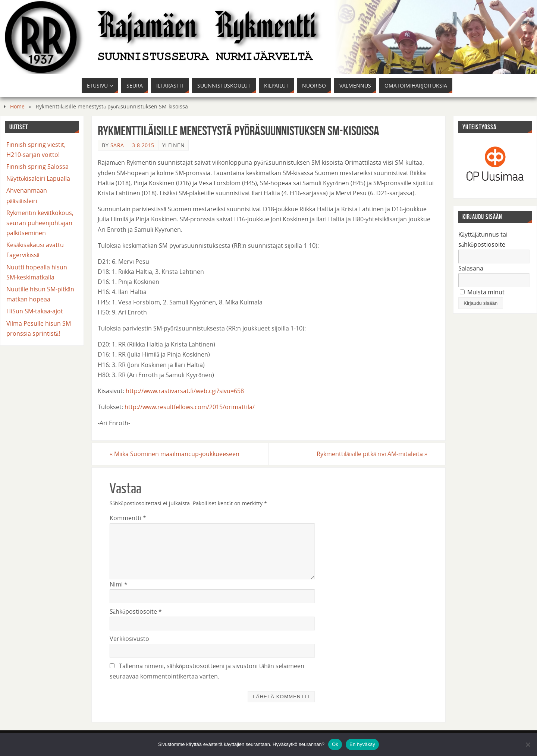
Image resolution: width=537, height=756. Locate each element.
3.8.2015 (143, 145)
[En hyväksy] (528, 744)
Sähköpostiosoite (136, 611)
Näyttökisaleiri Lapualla (38, 178)
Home (17, 106)
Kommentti (128, 518)
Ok (335, 744)
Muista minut (482, 292)
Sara (117, 145)
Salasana (471, 268)
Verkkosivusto (129, 639)
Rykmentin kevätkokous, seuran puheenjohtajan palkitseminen (40, 223)
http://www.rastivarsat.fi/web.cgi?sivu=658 (185, 391)
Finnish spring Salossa (37, 167)
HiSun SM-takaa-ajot (35, 311)
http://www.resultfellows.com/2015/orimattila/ (190, 407)
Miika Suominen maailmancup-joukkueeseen (175, 454)
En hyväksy (362, 744)
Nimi (119, 584)
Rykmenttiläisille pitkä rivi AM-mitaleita (372, 454)
